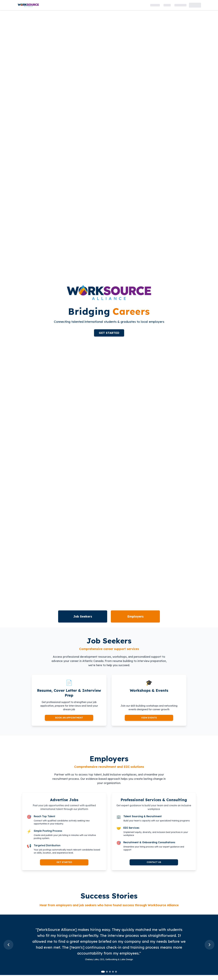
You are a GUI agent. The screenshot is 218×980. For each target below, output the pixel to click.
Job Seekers (83, 616)
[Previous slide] (8, 945)
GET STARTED (109, 333)
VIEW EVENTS (149, 718)
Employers (135, 616)
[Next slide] (210, 945)
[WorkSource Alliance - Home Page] (28, 5)
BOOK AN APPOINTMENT (69, 718)
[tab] (103, 972)
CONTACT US (154, 862)
